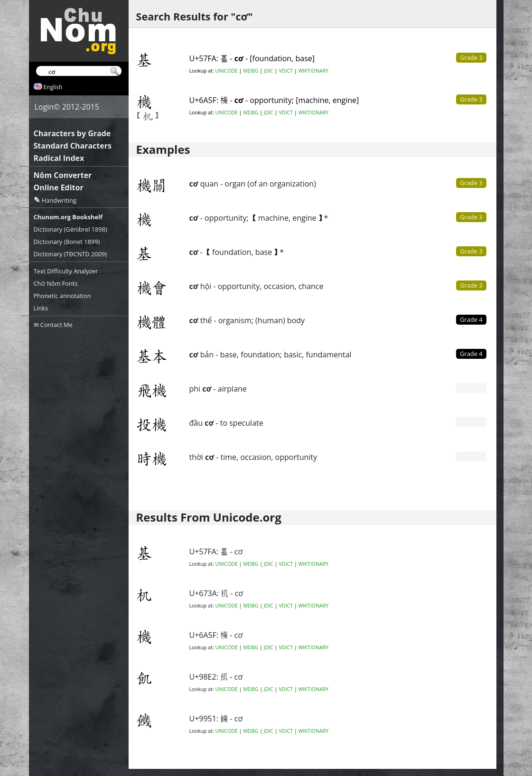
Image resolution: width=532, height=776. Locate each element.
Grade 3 (471, 183)
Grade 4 (471, 319)
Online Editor (59, 187)
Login (44, 107)
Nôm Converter (63, 175)
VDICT (286, 71)
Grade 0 (471, 388)
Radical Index (59, 158)
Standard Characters (73, 146)
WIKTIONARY (314, 71)
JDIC (269, 71)
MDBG (251, 71)
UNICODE (227, 71)
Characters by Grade (72, 133)
